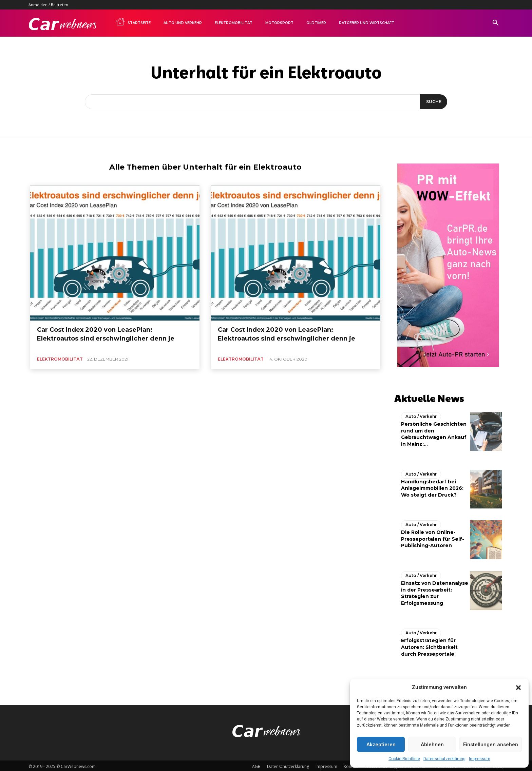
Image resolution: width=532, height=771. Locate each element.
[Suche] (432, 102)
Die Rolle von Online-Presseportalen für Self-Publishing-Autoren (433, 537)
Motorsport (279, 23)
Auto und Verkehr (183, 23)
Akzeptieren (381, 745)
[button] (518, 688)
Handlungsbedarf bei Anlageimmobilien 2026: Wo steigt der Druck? (432, 486)
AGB (256, 765)
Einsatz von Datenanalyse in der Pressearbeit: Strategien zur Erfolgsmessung (435, 591)
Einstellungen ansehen (491, 745)
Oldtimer (316, 23)
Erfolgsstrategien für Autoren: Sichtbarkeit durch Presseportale (429, 645)
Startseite (133, 22)
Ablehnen (432, 745)
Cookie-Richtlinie (404, 759)
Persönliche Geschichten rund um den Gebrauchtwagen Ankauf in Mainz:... (434, 432)
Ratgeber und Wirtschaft (367, 23)
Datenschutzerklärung (444, 759)
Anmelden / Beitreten (48, 5)
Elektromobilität (234, 23)
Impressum (480, 759)
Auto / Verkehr (421, 415)
